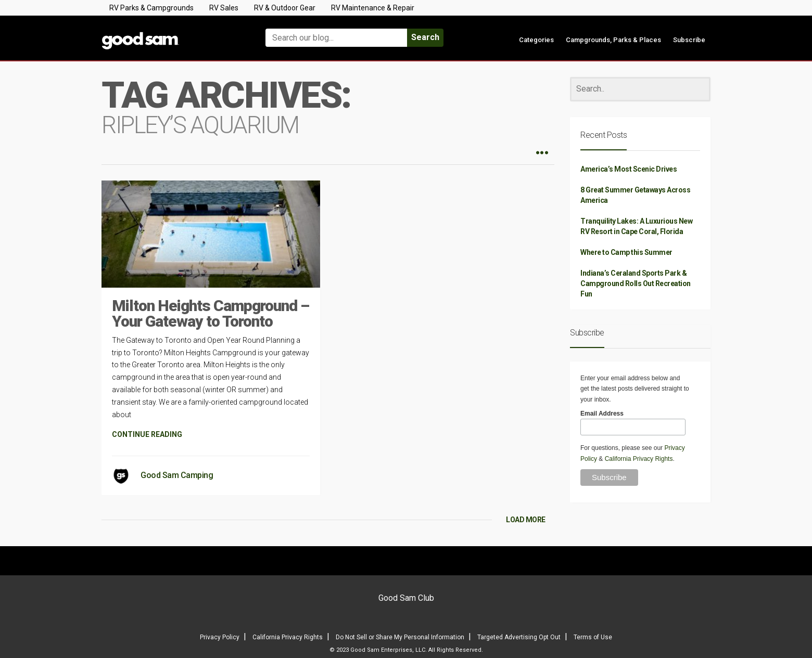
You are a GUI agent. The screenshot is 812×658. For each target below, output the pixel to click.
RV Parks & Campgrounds (151, 8)
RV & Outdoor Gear (285, 8)
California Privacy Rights (639, 459)
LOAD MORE (526, 520)
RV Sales (224, 8)
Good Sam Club (406, 598)
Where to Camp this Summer (626, 252)
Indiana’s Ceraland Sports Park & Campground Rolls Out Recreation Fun (636, 283)
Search (425, 37)
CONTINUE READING (147, 434)
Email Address (602, 414)
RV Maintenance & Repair (373, 8)
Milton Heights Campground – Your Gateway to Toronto (211, 313)
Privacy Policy (220, 637)
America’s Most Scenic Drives (629, 169)
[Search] (640, 89)
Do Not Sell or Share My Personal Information (400, 637)
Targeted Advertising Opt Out (519, 637)
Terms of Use (593, 637)
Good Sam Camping (177, 475)
